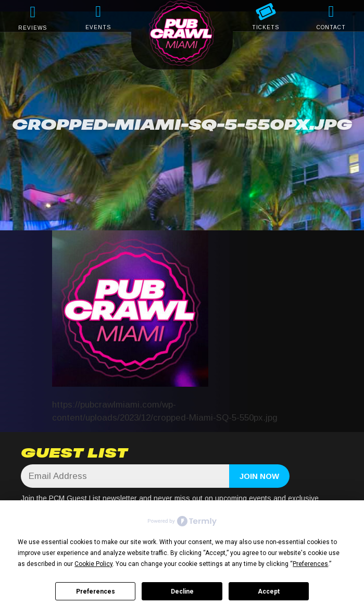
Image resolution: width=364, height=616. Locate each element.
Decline (182, 592)
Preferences (96, 592)
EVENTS (98, 27)
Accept (269, 592)
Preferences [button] (310, 564)
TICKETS (266, 27)
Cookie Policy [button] (93, 564)
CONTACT (331, 27)
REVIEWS (33, 28)
